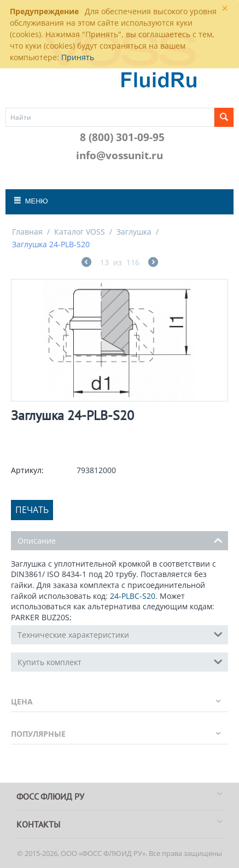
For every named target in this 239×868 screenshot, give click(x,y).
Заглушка (134, 232)
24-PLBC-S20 (133, 596)
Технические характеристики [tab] (120, 634)
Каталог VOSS (80, 232)
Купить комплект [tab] (120, 661)
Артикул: (27, 470)
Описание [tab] (120, 540)
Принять (78, 57)
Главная (27, 232)
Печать (32, 510)
